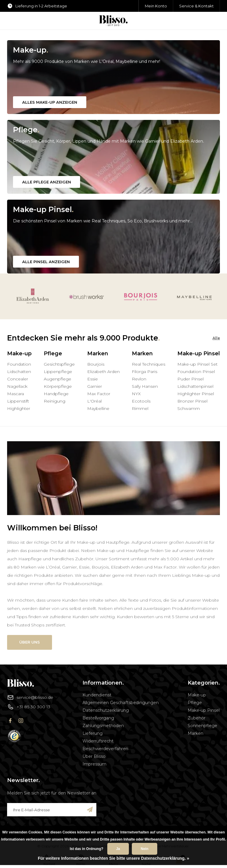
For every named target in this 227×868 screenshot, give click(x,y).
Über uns (30, 642)
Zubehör (197, 718)
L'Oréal (94, 401)
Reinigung (55, 401)
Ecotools (141, 401)
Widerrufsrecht (98, 741)
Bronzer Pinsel (192, 401)
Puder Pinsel (190, 379)
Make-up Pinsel (204, 710)
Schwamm (189, 408)
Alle (216, 338)
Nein (145, 849)
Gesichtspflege (59, 364)
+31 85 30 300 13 (29, 707)
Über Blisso (94, 756)
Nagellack (17, 386)
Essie (93, 379)
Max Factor (99, 394)
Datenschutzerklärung (106, 710)
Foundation (19, 364)
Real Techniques (149, 364)
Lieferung (93, 733)
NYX (136, 394)
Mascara (16, 394)
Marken (196, 733)
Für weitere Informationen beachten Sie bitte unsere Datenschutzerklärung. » (113, 858)
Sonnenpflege (202, 726)
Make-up (197, 695)
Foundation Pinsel (196, 372)
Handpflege (56, 394)
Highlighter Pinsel (196, 394)
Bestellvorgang (98, 718)
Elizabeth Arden (103, 372)
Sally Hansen (145, 386)
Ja (118, 849)
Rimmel (140, 408)
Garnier (95, 386)
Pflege (195, 703)
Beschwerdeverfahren (105, 749)
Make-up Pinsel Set (197, 364)
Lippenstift (18, 401)
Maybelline (98, 408)
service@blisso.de (30, 697)
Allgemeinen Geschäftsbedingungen (121, 703)
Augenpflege (57, 379)
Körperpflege (58, 386)
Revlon (139, 379)
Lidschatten (19, 372)
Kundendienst (97, 695)
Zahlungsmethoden (103, 726)
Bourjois (96, 364)
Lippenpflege (58, 372)
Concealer (18, 379)
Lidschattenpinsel (195, 386)
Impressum (94, 764)
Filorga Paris (145, 372)
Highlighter (19, 408)
